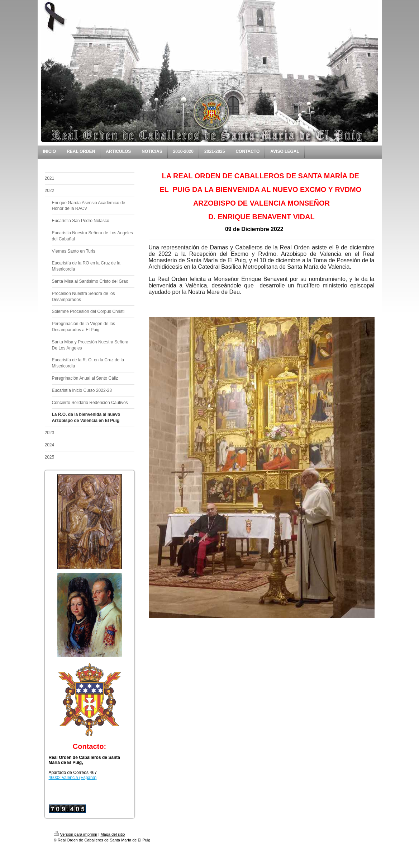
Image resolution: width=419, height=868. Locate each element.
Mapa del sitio (113, 834)
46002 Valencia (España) (73, 778)
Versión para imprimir (76, 834)
